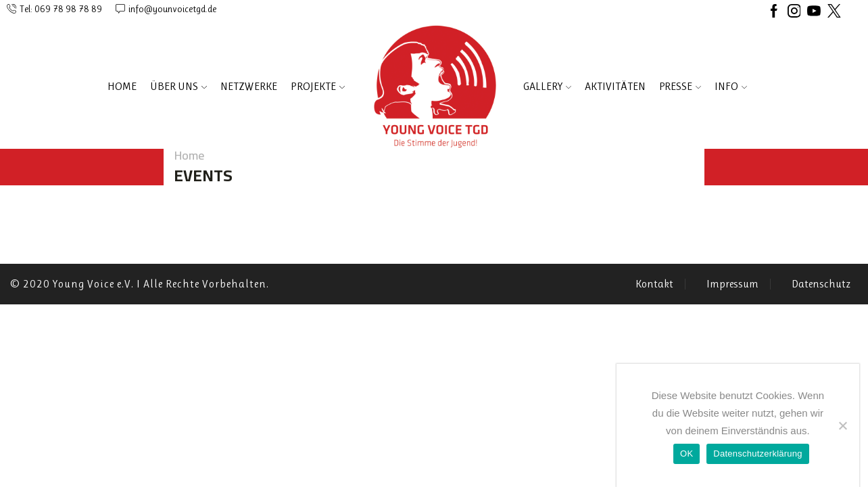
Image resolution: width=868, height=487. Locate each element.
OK (686, 454)
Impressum (732, 284)
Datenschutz (821, 284)
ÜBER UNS (178, 86)
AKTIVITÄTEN (615, 86)
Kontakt (654, 284)
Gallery (547, 86)
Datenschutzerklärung (757, 454)
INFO (731, 86)
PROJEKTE (318, 86)
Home (122, 86)
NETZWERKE (249, 86)
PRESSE (680, 86)
